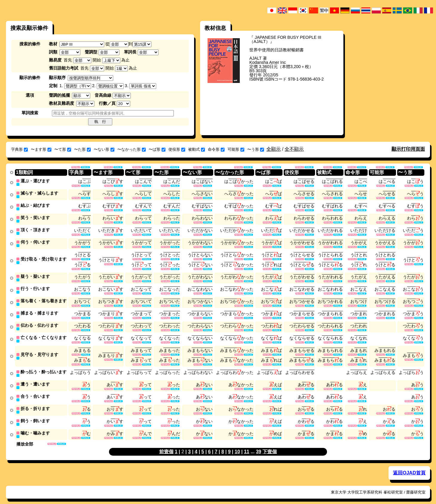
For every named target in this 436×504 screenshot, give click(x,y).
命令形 (216, 149)
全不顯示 (294, 149)
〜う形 (256, 149)
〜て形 (63, 149)
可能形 (236, 149)
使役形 (177, 149)
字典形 (19, 149)
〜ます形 (41, 149)
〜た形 (82, 149)
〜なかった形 (132, 149)
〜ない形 (104, 149)
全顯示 (274, 149)
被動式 (196, 149)
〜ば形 (157, 149)
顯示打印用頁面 (408, 149)
